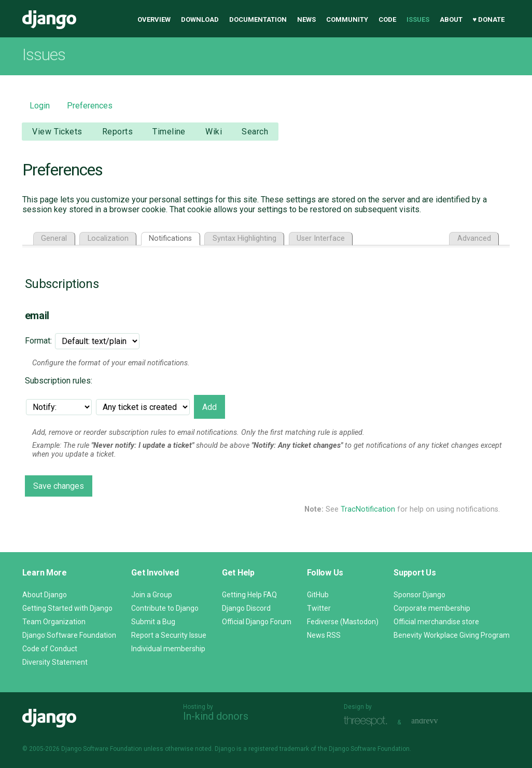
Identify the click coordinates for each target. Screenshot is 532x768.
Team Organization (54, 622)
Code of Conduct (50, 649)
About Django (45, 595)
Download (200, 19)
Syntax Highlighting (244, 238)
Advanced (474, 238)
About (451, 19)
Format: (38, 341)
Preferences (90, 106)
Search (255, 132)
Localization (108, 238)
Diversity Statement (55, 662)
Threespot (368, 721)
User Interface (321, 238)
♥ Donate (489, 19)
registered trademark (279, 749)
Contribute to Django (165, 608)
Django (49, 20)
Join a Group (152, 595)
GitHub (318, 595)
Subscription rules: (59, 381)
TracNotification (368, 509)
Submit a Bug (153, 622)
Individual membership (168, 649)
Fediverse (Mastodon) (343, 622)
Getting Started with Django (67, 608)
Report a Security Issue (169, 635)
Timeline (169, 132)
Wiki (214, 132)
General (54, 238)
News (306, 19)
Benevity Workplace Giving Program (452, 635)
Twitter (319, 608)
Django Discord (246, 608)
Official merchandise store (436, 622)
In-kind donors (216, 716)
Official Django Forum (257, 622)
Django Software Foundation (69, 635)
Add (209, 407)
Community (347, 19)
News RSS (324, 635)
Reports (117, 132)
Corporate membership (432, 608)
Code (387, 19)
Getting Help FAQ (249, 595)
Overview (154, 19)
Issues (418, 19)
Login (40, 106)
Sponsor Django (419, 595)
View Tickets (57, 132)
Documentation (258, 19)
